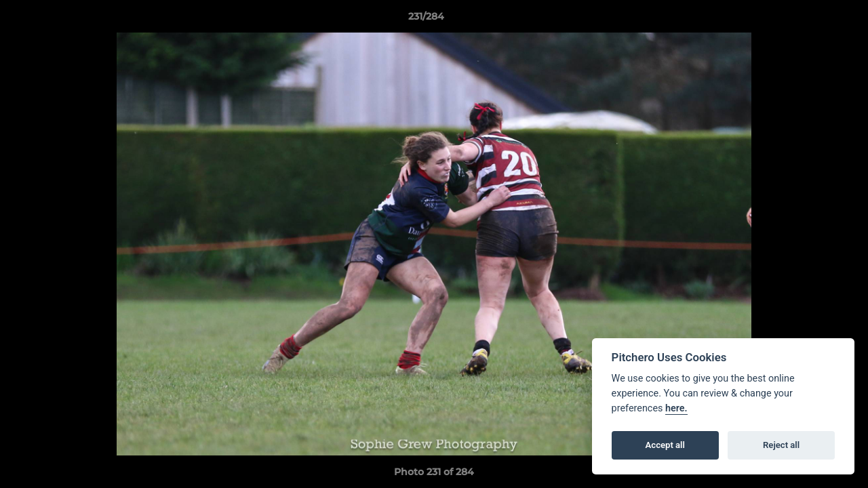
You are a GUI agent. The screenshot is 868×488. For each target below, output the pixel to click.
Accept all (665, 445)
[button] (811, 20)
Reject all (781, 445)
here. (676, 408)
